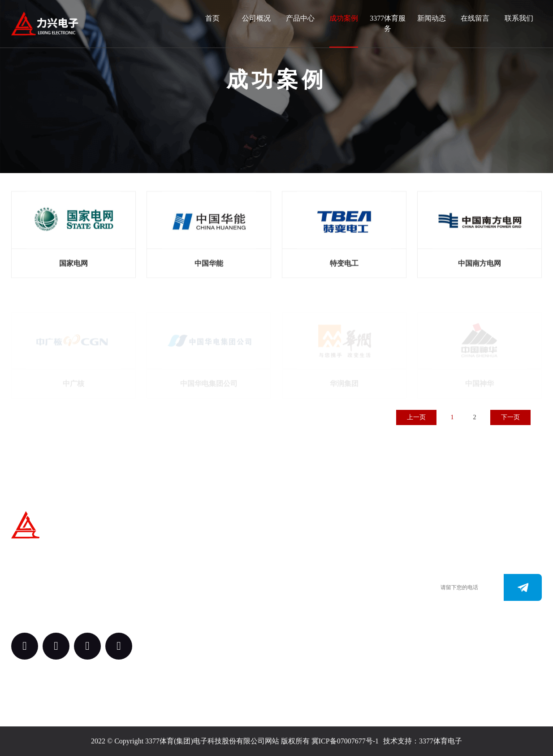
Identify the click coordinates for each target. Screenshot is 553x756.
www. (302, 609)
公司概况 (256, 18)
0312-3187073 (314, 595)
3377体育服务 (388, 23)
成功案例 (344, 18)
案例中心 (227, 600)
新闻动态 (432, 18)
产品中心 (300, 18)
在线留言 (475, 18)
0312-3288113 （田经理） (331, 582)
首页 (212, 18)
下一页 (510, 417)
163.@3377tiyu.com (322, 622)
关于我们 (227, 550)
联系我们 (519, 18)
